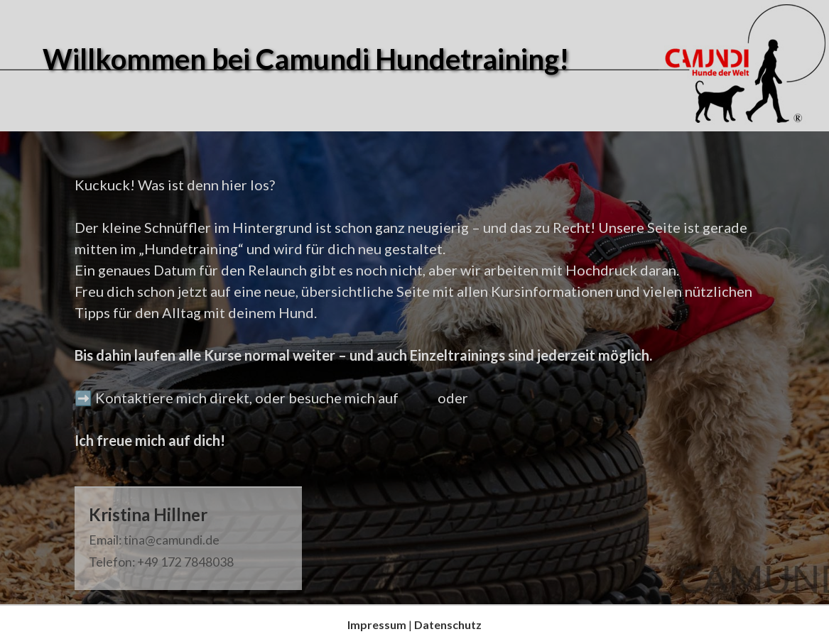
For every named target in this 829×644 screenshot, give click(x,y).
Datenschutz (448, 624)
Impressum (377, 624)
